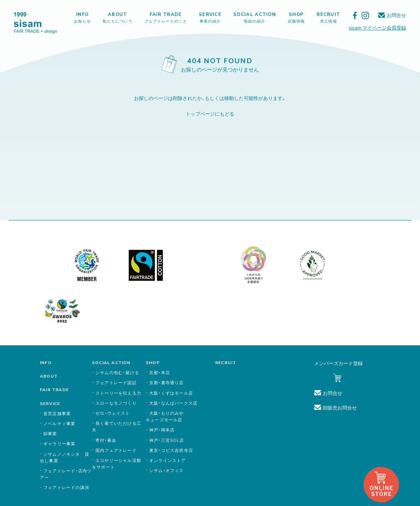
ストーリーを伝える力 (118, 393)
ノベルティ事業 (59, 423)
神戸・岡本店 (162, 430)
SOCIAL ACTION (255, 17)
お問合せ (396, 15)
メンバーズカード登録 (338, 363)
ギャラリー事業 (59, 444)
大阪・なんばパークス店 (173, 403)
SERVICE (210, 17)
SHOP (296, 17)
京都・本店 (160, 372)
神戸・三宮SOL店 (167, 440)
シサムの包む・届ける (117, 372)
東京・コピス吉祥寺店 (171, 450)
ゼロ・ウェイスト (113, 413)
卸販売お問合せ (340, 407)
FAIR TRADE (166, 17)
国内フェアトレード (116, 450)
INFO (82, 17)
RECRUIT (328, 17)
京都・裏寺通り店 (167, 382)
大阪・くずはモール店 (171, 393)
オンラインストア (168, 460)
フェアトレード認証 (116, 382)
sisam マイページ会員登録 (377, 27)
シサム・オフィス (167, 470)
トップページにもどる (210, 113)
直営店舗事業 (57, 413)
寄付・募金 (106, 440)
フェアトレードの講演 (66, 487)
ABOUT (118, 17)
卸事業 (50, 433)
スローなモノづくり (116, 403)
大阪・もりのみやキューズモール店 (165, 416)
